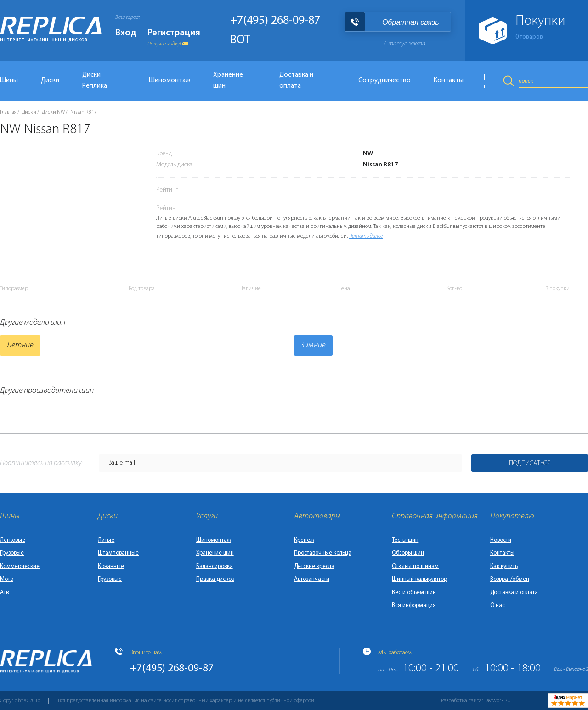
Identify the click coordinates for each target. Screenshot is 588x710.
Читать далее (366, 236)
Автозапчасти (312, 579)
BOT (240, 40)
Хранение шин (228, 81)
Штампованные (118, 553)
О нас (498, 605)
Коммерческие (20, 566)
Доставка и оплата (296, 81)
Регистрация (174, 33)
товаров (529, 37)
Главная (8, 112)
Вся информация (414, 605)
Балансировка (215, 566)
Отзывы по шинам (415, 566)
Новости (501, 540)
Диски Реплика (95, 81)
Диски (50, 81)
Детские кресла (314, 566)
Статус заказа (405, 44)
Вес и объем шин (414, 593)
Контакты (449, 81)
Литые (106, 540)
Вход (126, 33)
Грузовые (12, 553)
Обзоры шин (408, 553)
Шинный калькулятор (419, 579)
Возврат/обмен (510, 579)
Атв (4, 593)
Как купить (504, 566)
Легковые (13, 540)
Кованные (111, 566)
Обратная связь (411, 22)
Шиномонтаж (170, 81)
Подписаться (530, 463)
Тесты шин (405, 540)
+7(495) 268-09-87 (275, 21)
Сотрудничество (384, 81)
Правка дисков (215, 579)
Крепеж (304, 540)
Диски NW (53, 112)
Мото (7, 579)
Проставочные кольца (323, 553)
